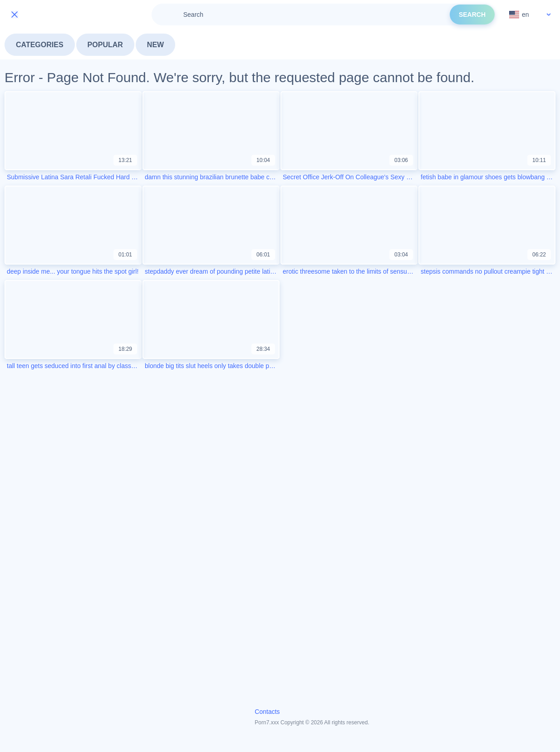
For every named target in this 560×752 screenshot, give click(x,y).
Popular (105, 45)
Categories (40, 45)
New (155, 45)
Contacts (267, 712)
